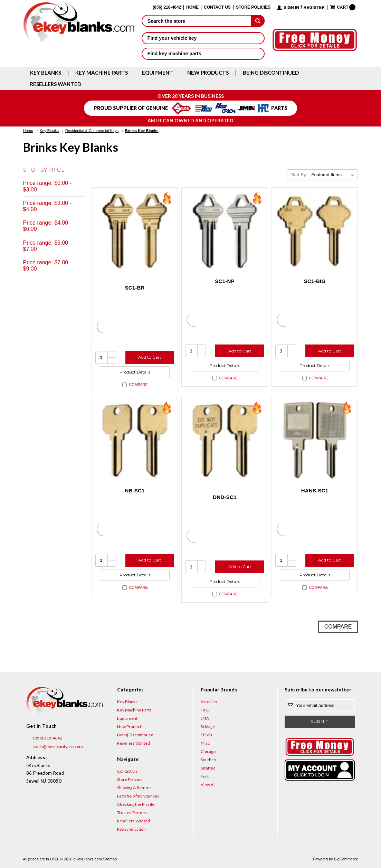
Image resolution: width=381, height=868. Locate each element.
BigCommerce (346, 859)
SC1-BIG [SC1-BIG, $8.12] (315, 281)
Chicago (208, 751)
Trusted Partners (133, 813)
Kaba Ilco (209, 702)
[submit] (258, 21)
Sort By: (299, 175)
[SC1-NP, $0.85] (225, 231)
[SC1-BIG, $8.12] (315, 231)
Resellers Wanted (56, 84)
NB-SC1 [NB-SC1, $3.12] (135, 490)
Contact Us (217, 7)
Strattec (208, 768)
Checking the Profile (136, 804)
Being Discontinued (271, 73)
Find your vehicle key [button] (203, 38)
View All (208, 785)
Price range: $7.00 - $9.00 (47, 266)
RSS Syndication (131, 829)
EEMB (206, 735)
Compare (135, 385)
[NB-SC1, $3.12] (135, 440)
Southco (208, 760)
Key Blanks (46, 73)
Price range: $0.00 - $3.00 (47, 186)
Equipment (158, 73)
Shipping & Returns (134, 788)
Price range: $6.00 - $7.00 (47, 246)
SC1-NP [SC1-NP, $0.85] (225, 281)
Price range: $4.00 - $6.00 (47, 226)
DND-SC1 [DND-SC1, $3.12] (225, 497)
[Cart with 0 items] (343, 7)
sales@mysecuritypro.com (55, 747)
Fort (205, 776)
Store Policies (253, 7)
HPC (205, 710)
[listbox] (334, 175)
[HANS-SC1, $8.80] (315, 440)
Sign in (291, 8)
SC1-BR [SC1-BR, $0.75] (135, 288)
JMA (205, 718)
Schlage (208, 727)
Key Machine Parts (102, 73)
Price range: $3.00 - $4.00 (47, 206)
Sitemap (110, 859)
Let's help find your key (138, 796)
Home (192, 7)
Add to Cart (150, 357)
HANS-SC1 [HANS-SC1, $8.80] (315, 490)
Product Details (135, 372)
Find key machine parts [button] (203, 54)
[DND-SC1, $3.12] (225, 440)
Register (314, 8)
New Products (208, 73)
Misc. (206, 743)
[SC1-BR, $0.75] (135, 231)
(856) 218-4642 (44, 738)
